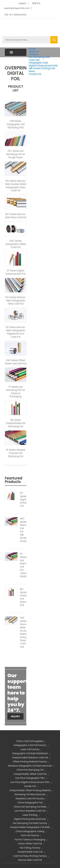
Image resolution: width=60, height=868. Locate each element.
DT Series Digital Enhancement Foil (16, 272)
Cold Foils (34, 60)
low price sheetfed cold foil (30, 811)
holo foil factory (30, 835)
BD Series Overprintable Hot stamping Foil (16, 423)
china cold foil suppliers (30, 741)
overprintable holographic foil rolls (30, 827)
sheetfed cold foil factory (30, 799)
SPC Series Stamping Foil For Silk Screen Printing (23, 530)
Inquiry (15, 716)
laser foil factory (30, 749)
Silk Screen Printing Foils (42, 68)
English (22, 3)
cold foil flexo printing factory (30, 856)
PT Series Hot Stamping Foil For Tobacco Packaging (16, 392)
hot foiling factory (30, 848)
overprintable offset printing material (30, 790)
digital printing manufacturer (30, 819)
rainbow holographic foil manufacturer (30, 766)
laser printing (30, 815)
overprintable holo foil (30, 852)
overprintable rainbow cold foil (30, 758)
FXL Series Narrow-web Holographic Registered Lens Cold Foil (16, 332)
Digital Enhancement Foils (43, 66)
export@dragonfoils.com (17, 8)
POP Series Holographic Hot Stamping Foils (16, 124)
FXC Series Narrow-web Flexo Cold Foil (16, 216)
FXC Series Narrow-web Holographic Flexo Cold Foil (16, 300)
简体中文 (36, 3)
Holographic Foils (38, 63)
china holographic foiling (30, 831)
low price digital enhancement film (30, 782)
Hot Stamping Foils (39, 57)
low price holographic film (30, 778)
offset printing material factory (30, 762)
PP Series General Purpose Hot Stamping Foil (16, 453)
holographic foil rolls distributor (30, 753)
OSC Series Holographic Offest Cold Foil (16, 244)
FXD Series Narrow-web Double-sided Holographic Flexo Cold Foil (16, 186)
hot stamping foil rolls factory (30, 823)
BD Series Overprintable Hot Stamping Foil (23, 597)
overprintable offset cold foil (30, 774)
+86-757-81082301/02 (15, 15)
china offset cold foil (30, 844)
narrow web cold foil (30, 860)
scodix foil (30, 786)
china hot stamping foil (30, 770)
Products (34, 54)
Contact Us (35, 74)
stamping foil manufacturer (30, 794)
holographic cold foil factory (30, 745)
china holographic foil (30, 803)
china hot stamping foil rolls (30, 807)
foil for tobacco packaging (30, 840)
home (32, 49)
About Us (34, 51)
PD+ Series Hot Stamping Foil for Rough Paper (16, 154)
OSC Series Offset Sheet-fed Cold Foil (16, 362)
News (32, 71)
